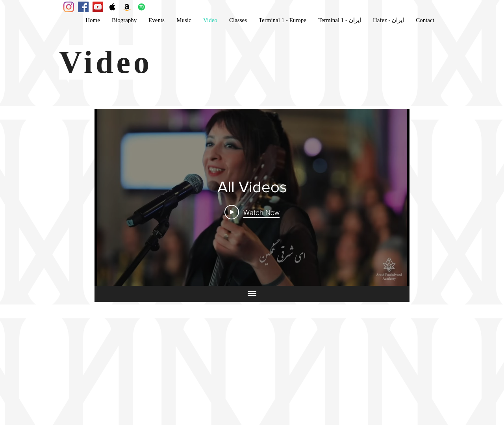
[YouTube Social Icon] (98, 7)
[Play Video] (252, 212)
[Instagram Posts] (69, 7)
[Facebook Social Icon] (83, 7)
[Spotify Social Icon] (142, 7)
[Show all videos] (252, 294)
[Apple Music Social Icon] (112, 7)
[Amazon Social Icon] (127, 7)
